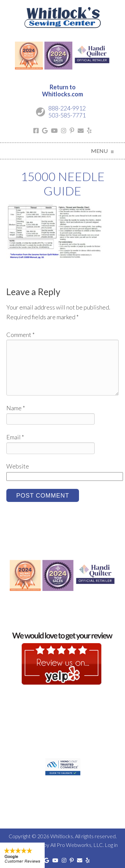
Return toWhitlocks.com (62, 91)
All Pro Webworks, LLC (76, 845)
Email (15, 437)
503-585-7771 (67, 115)
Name (16, 408)
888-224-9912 (67, 108)
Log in (111, 845)
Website (18, 466)
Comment (20, 335)
